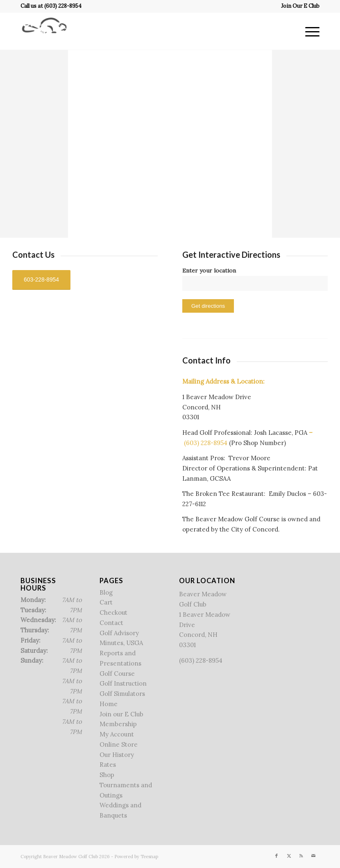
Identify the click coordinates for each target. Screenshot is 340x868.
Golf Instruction (123, 683)
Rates (108, 765)
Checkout (113, 612)
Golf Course (117, 674)
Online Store (119, 744)
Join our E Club (121, 714)
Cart (106, 602)
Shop (107, 775)
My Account (117, 734)
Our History (117, 755)
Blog (106, 592)
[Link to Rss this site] (301, 856)
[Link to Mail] (313, 856)
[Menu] (308, 31)
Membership (118, 724)
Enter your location (209, 270)
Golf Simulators (122, 694)
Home (109, 704)
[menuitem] (298, 6)
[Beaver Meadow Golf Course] (44, 31)
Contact (111, 623)
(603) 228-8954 (63, 6)
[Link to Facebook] (277, 856)
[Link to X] (289, 856)
